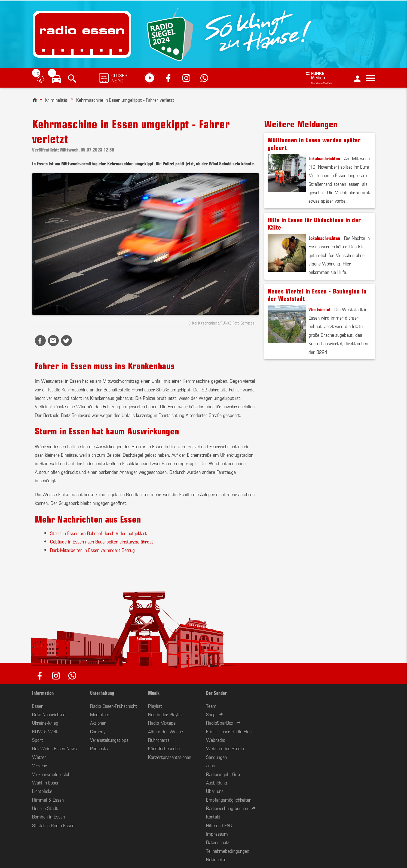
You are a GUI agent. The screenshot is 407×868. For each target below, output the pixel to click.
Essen (38, 706)
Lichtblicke (42, 791)
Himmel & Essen (48, 799)
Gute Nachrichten (49, 714)
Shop (211, 714)
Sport (38, 740)
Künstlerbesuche (164, 748)
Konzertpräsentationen (170, 757)
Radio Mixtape (162, 722)
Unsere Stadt (45, 808)
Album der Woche (166, 731)
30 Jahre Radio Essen (53, 825)
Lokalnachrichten (324, 158)
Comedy (98, 731)
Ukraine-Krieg (45, 722)
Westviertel (319, 309)
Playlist (155, 706)
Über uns (215, 791)
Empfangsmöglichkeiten (229, 799)
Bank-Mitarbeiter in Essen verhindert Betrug (92, 550)
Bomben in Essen (48, 816)
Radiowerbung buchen (227, 808)
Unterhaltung (102, 693)
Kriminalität (56, 100)
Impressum (217, 833)
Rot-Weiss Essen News (54, 748)
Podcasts (99, 748)
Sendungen (216, 757)
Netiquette (216, 859)
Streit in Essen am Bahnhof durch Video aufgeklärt (98, 533)
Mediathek (100, 714)
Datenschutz (218, 842)
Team (211, 706)
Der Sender (216, 693)
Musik (154, 693)
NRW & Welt (45, 731)
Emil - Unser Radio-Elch (229, 731)
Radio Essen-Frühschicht (114, 706)
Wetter (39, 757)
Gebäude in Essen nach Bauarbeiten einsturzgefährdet (102, 541)
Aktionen (98, 722)
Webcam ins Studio (225, 748)
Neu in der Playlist (166, 714)
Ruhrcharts (159, 740)
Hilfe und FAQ (219, 825)
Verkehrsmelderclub (51, 774)
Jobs (211, 765)
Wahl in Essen (46, 782)
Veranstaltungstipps (109, 740)
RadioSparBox (220, 722)
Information (43, 693)
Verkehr (39, 765)
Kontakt (213, 816)
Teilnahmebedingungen (228, 851)
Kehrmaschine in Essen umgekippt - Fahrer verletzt (125, 100)
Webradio (216, 740)
